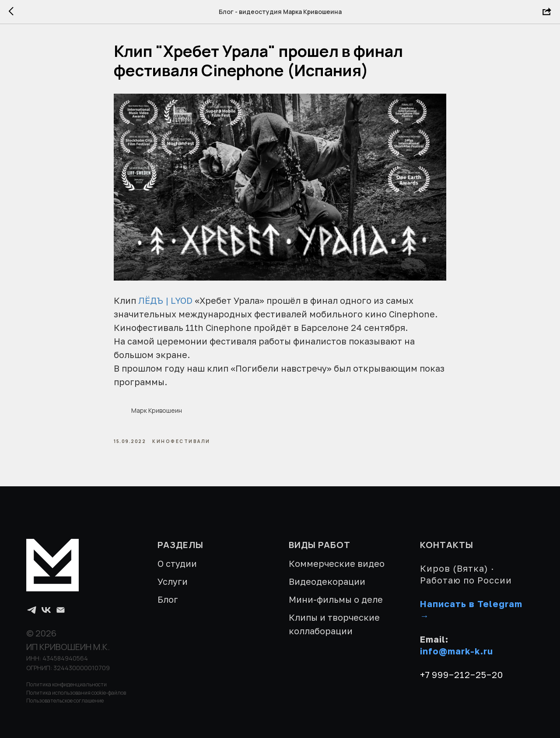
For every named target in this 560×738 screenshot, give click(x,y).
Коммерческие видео (337, 563)
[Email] (61, 610)
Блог (168, 599)
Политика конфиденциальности (66, 684)
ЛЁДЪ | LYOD (165, 300)
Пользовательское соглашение (65, 701)
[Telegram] (32, 610)
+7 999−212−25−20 (462, 675)
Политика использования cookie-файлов (76, 693)
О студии (177, 563)
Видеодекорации (327, 581)
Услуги (173, 581)
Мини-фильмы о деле (336, 599)
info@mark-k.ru (457, 651)
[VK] (46, 610)
